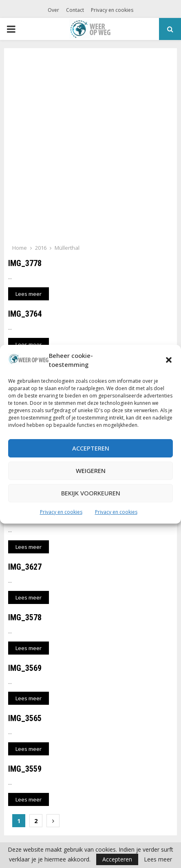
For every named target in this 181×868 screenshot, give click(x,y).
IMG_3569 (25, 668)
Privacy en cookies (61, 512)
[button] (169, 360)
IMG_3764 (25, 314)
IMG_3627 (25, 567)
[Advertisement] (90, 149)
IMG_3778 (25, 263)
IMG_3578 (25, 617)
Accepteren (91, 448)
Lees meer (158, 859)
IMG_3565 (25, 718)
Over (53, 10)
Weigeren (91, 471)
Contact (75, 10)
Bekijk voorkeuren (91, 493)
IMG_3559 (25, 769)
